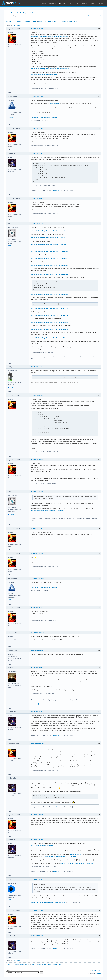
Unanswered (97, 16)
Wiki (69, 3)
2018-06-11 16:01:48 (37, 223)
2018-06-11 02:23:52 (37, 29)
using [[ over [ (54, 104)
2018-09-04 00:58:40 (37, 578)
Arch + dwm (34, 117)
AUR (92, 3)
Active (90, 16)
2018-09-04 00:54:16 (37, 553)
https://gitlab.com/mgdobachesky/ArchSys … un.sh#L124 (49, 315)
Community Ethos (60, 903)
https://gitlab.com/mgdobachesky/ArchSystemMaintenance (50, 69)
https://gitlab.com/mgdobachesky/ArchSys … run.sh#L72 (49, 274)
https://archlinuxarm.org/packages (42, 846)
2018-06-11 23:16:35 (37, 460)
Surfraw (54, 117)
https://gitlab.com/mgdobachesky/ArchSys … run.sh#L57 (49, 265)
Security (85, 3)
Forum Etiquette (49, 903)
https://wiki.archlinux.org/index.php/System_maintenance (50, 37)
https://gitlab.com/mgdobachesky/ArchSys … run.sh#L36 (49, 258)
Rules (13, 13)
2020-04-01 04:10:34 (37, 778)
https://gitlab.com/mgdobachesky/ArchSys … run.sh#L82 (49, 294)
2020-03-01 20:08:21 (37, 712)
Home (44, 3)
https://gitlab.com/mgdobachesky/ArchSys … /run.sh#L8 (49, 245)
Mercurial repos (45, 117)
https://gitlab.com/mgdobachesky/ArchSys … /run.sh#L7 (49, 238)
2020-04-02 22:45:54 (37, 815)
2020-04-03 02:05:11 (37, 910)
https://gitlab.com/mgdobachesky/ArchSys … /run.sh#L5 (49, 231)
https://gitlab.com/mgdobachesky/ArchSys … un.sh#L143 (49, 329)
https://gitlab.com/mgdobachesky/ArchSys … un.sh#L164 (49, 338)
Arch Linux (11, 3)
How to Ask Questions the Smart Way (42, 704)
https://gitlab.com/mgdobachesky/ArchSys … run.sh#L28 (49, 251)
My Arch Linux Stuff (37, 903)
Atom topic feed (96, 970)
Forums (62, 3)
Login (32, 13)
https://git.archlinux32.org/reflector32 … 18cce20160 (77, 863)
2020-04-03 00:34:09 (37, 879)
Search (19, 13)
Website (12, 118)
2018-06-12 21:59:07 (37, 529)
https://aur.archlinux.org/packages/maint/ (44, 74)
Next (19, 25)
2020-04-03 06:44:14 (37, 936)
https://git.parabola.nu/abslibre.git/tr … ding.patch (61, 856)
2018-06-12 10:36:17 (37, 492)
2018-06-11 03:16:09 (37, 198)
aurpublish (56, 191)
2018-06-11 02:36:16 (37, 96)
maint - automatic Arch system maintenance (58, 21)
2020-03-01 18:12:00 (37, 633)
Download (100, 3)
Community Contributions (25, 21)
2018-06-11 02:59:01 (37, 153)
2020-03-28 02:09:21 (37, 743)
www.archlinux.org (76, 854)
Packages (53, 3)
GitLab (76, 3)
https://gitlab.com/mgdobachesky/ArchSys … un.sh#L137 (49, 322)
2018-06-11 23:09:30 (37, 395)
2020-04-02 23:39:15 (37, 840)
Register (26, 13)
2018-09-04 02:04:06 (37, 608)
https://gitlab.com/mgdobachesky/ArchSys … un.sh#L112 (49, 308)
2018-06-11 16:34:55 (37, 367)
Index (8, 13)
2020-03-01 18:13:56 (37, 650)
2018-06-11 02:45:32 (37, 128)
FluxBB (98, 973)
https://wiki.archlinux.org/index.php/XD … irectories (48, 511)
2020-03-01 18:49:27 (37, 668)
